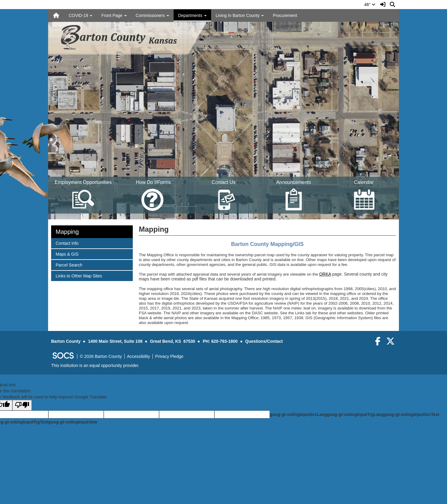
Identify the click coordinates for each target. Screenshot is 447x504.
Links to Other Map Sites (79, 275)
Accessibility (139, 356)
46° (370, 5)
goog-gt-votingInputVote (73, 422)
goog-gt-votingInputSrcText (411, 414)
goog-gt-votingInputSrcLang (298, 414)
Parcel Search (69, 265)
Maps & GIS (67, 254)
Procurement (285, 15)
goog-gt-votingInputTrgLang (355, 414)
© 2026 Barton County (101, 356)
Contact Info (67, 243)
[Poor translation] (22, 405)
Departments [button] (192, 15)
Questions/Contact (264, 341)
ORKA (325, 274)
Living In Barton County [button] (240, 15)
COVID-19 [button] (80, 15)
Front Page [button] (114, 15)
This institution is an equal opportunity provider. (95, 365)
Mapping (67, 232)
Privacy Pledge (169, 356)
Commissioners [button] (152, 15)
